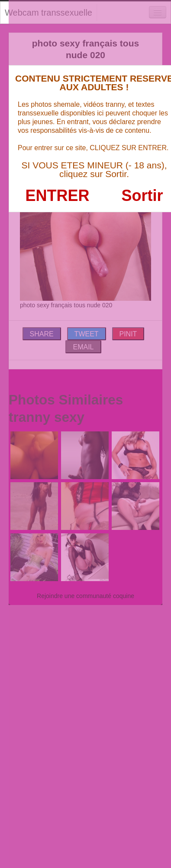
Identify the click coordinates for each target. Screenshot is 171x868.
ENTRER (58, 196)
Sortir (142, 196)
